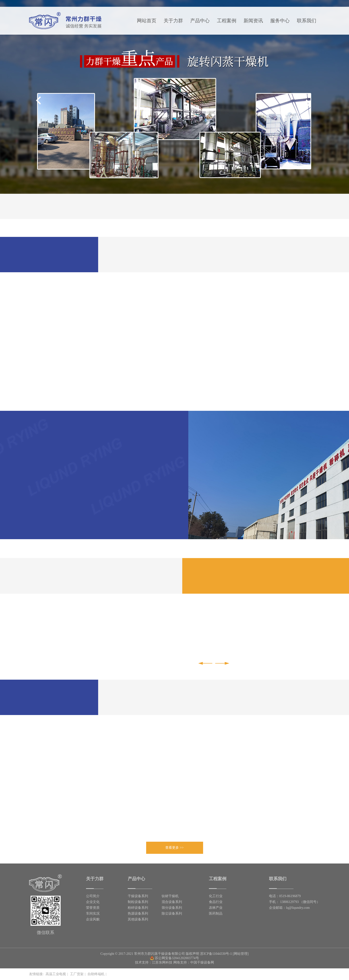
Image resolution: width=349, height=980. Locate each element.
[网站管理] (241, 954)
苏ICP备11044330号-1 (216, 954)
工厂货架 (77, 974)
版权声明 (192, 954)
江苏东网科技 (162, 962)
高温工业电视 (56, 974)
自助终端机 (96, 974)
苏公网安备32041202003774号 (174, 958)
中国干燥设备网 (202, 962)
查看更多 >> (174, 848)
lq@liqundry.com (298, 908)
